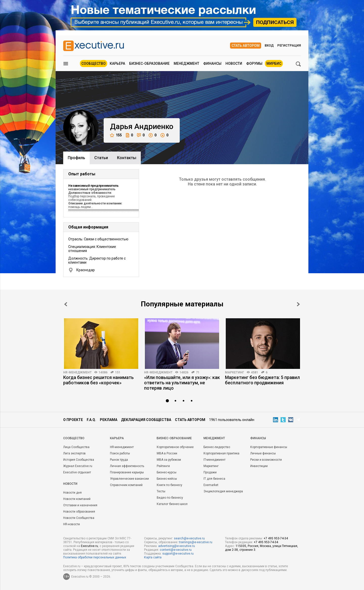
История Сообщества (79, 460)
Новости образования (79, 512)
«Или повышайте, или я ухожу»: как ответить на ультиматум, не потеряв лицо (182, 383)
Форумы (254, 64)
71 (198, 372)
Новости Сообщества (79, 518)
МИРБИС (274, 64)
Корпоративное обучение (175, 447)
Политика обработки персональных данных (95, 557)
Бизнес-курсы (167, 472)
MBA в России (167, 453)
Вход (269, 45)
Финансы (212, 64)
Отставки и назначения (80, 505)
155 (116, 135)
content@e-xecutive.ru (176, 550)
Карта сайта (153, 557)
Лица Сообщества (76, 447)
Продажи (210, 472)
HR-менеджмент (77, 372)
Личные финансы (263, 453)
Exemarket (211, 485)
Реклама (109, 420)
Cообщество (74, 438)
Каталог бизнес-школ (172, 504)
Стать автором (246, 46)
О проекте (73, 420)
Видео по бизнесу (170, 498)
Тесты (161, 491)
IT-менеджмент (214, 460)
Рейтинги (163, 466)
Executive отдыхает (77, 472)
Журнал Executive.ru (78, 466)
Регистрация (289, 45)
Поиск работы (120, 453)
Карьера (117, 64)
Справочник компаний (126, 485)
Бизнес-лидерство (217, 447)
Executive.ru (89, 546)
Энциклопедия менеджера (223, 491)
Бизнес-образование (149, 64)
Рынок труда (119, 460)
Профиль (76, 158)
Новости (234, 64)
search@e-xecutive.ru (189, 538)
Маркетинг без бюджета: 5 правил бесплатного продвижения (262, 380)
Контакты (127, 158)
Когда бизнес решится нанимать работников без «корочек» (98, 380)
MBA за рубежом (169, 460)
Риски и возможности (266, 460)
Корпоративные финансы (269, 447)
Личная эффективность (127, 466)
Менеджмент (186, 64)
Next (298, 304)
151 (118, 372)
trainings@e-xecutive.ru (196, 542)
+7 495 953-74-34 (276, 538)
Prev (66, 304)
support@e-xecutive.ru (178, 554)
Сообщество (94, 64)
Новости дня (72, 493)
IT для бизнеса (214, 479)
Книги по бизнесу (169, 485)
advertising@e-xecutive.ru (177, 546)
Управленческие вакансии (129, 479)
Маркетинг (235, 372)
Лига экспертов (74, 453)
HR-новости (72, 524)
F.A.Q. (91, 420)
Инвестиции (259, 466)
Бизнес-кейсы (167, 479)
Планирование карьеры (127, 472)
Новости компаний (77, 499)
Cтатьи (101, 158)
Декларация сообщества (146, 420)
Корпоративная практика (221, 453)
